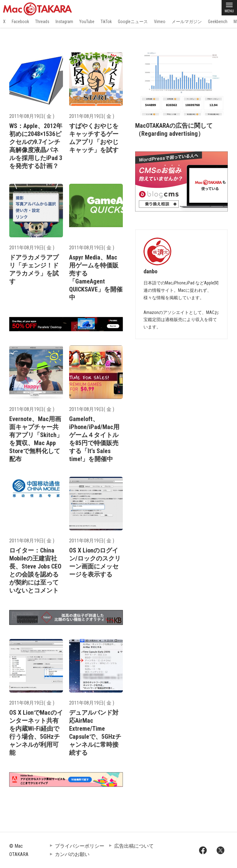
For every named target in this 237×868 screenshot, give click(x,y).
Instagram (64, 22)
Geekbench (218, 22)
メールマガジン (187, 22)
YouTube (87, 22)
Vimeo (160, 22)
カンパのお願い (72, 854)
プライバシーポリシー (80, 846)
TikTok (106, 22)
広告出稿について (134, 846)
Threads (42, 22)
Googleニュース (133, 22)
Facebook (20, 22)
